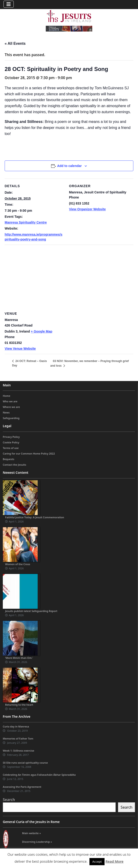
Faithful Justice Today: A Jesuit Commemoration (35, 517)
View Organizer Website (87, 209)
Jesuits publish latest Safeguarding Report (31, 611)
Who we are (10, 401)
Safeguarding (11, 418)
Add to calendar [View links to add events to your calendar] (69, 166)
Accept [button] (97, 862)
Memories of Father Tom (18, 738)
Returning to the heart (19, 705)
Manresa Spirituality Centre (26, 222)
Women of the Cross (18, 564)
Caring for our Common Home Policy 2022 (29, 453)
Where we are (11, 407)
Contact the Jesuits (15, 465)
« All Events (15, 43)
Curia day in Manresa (16, 726)
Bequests (8, 459)
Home (7, 396)
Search (9, 800)
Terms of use (11, 448)
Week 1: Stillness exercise (18, 751)
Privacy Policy (11, 437)
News (6, 412)
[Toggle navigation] (9, 4)
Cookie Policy (11, 442)
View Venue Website (20, 349)
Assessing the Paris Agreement (22, 787)
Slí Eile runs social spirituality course (25, 763)
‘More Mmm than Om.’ (19, 658)
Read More (114, 861)
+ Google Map (42, 331)
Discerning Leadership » (37, 842)
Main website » (31, 833)
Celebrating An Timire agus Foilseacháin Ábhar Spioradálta (39, 775)
